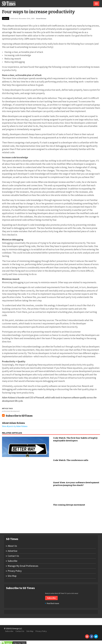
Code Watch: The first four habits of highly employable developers (75, 439)
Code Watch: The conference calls (71, 460)
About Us (12, 546)
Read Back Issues (53, 603)
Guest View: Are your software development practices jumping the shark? (76, 484)
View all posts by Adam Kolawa (15, 426)
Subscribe (12, 561)
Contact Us (13, 556)
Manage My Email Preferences (23, 566)
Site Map (12, 576)
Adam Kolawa (41, 18)
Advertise (12, 551)
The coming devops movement (69, 505)
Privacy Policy (15, 571)
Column (6, 18)
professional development (11, 411)
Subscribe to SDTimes (19, 416)
